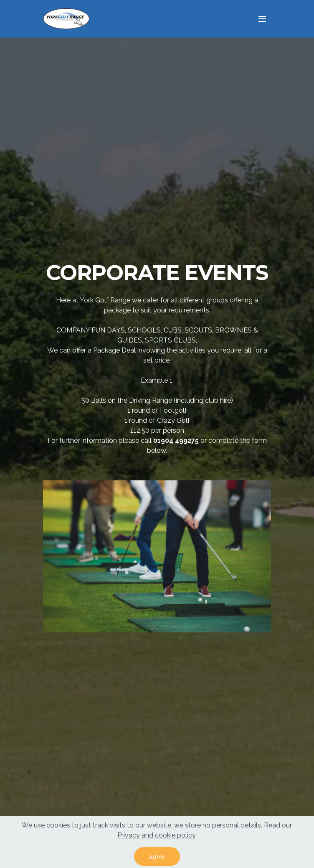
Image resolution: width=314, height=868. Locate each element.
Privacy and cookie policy (156, 839)
